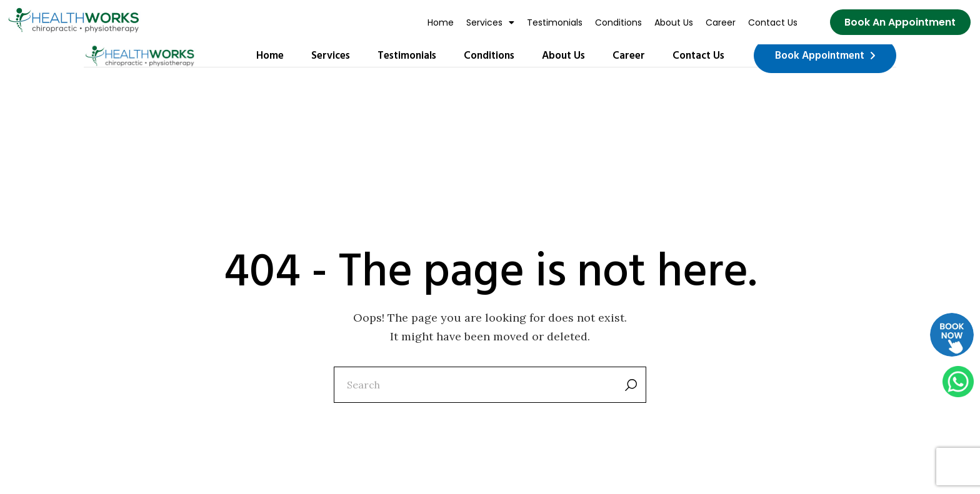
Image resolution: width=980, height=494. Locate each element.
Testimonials (555, 22)
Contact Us (773, 22)
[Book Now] (900, 22)
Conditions (618, 22)
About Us (674, 22)
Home (441, 22)
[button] (490, 22)
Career (721, 22)
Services (490, 22)
